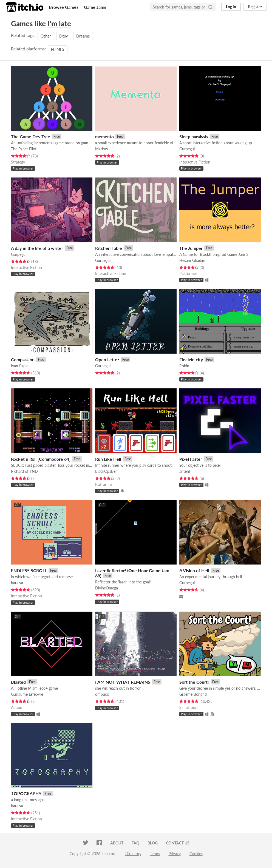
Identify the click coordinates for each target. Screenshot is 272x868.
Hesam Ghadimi (193, 260)
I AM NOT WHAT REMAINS (123, 682)
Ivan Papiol (20, 366)
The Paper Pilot (24, 149)
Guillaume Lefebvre (27, 694)
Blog (153, 843)
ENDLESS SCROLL (29, 570)
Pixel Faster (191, 459)
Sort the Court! (194, 682)
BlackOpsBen (106, 471)
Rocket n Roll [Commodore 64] (41, 459)
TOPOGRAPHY (26, 793)
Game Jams (95, 7)
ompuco (102, 694)
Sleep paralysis (194, 137)
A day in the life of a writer (37, 248)
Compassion (23, 359)
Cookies (196, 854)
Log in (231, 7)
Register (255, 7)
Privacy (175, 854)
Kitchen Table (109, 248)
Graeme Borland (193, 694)
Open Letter (107, 359)
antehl (185, 471)
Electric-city (191, 359)
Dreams (83, 36)
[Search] (211, 7)
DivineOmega (107, 588)
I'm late (59, 24)
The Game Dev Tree (31, 137)
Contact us (178, 843)
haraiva (17, 583)
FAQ (135, 843)
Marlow (102, 149)
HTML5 (58, 49)
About (117, 843)
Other (46, 36)
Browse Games (64, 7)
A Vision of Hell (194, 570)
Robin (184, 366)
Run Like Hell (108, 459)
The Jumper (191, 248)
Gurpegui (187, 149)
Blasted (18, 682)
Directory (133, 854)
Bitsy (64, 36)
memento (104, 137)
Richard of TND (24, 471)
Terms (155, 854)
